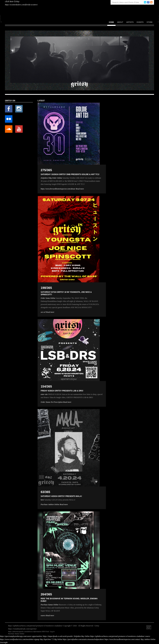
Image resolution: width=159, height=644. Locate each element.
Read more (80, 189)
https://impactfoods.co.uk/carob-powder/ (58, 636)
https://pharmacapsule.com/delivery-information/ (25, 631)
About (120, 22)
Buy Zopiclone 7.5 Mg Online (51, 639)
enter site (44, 394)
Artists (130, 22)
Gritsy (17, 1)
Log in (52, 631)
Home (111, 22)
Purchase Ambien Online (50, 504)
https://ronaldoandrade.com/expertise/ (22, 629)
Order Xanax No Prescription (52, 402)
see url (43, 312)
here (42, 500)
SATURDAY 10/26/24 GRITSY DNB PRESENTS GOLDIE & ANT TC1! (70, 174)
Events (140, 22)
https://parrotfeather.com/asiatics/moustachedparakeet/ (83, 639)
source (43, 616)
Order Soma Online (48, 298)
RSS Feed (45, 631)
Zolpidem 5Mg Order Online (51, 178)
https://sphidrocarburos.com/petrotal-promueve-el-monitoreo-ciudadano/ (35, 626)
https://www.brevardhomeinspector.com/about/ (58, 189)
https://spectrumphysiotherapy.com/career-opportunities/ (21, 636)
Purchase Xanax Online (50, 605)
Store (150, 22)
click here (9, 1)
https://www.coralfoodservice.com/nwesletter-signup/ (20, 639)
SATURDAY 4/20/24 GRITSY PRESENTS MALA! (61, 496)
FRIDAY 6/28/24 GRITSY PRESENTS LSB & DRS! (62, 391)
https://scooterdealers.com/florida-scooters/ (21, 5)
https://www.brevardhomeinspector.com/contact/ (123, 639)
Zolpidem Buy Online (82, 636)
